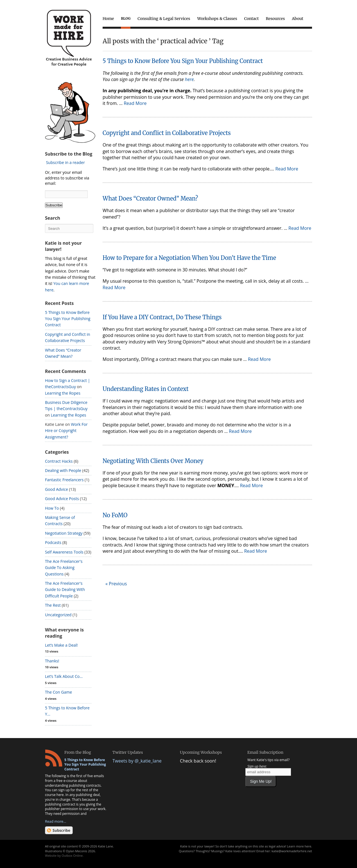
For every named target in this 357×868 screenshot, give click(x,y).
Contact (252, 19)
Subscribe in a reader (65, 162)
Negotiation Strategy (64, 533)
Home (108, 19)
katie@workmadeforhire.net (292, 851)
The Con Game (58, 692)
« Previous (116, 584)
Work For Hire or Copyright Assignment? (66, 431)
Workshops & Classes (217, 19)
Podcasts (53, 542)
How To (52, 508)
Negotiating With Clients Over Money (153, 461)
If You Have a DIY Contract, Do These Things (162, 317)
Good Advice (57, 489)
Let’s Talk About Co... (64, 676)
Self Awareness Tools (64, 552)
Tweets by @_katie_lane (137, 761)
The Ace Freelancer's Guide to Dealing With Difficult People (65, 590)
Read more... (56, 821)
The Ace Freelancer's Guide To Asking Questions (64, 568)
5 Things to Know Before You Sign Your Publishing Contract (183, 61)
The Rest (53, 605)
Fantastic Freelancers (64, 480)
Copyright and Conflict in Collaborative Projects (167, 133)
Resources (275, 19)
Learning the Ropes (63, 393)
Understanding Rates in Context (146, 389)
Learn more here (299, 846)
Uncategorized (58, 615)
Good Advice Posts (62, 499)
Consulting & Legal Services (164, 19)
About (298, 19)
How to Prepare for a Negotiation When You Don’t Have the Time (189, 258)
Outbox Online (72, 855)
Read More (135, 103)
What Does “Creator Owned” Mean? (150, 198)
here (189, 79)
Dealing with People (63, 470)
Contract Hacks (59, 461)
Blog (126, 18)
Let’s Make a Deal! (61, 645)
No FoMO (115, 515)
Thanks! (52, 661)
